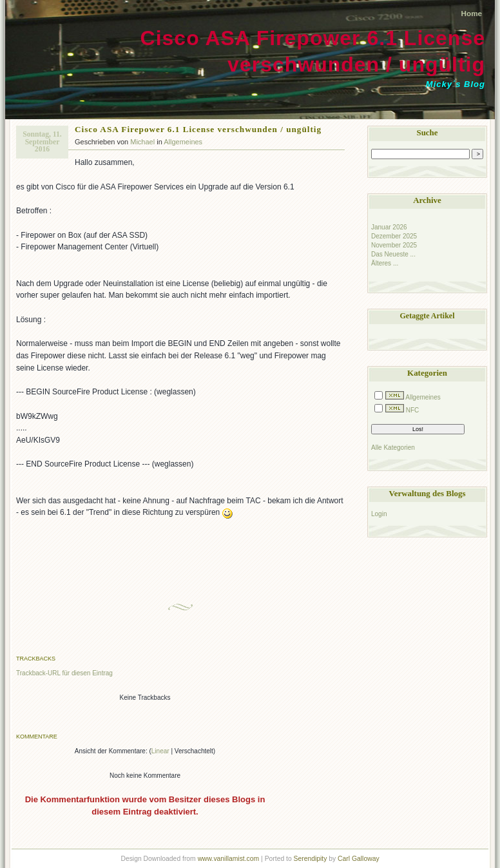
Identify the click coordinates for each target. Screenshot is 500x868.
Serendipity (311, 859)
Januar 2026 (389, 227)
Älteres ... (385, 263)
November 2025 (394, 245)
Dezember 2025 (394, 236)
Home (472, 13)
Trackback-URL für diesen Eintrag (64, 673)
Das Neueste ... (393, 254)
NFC (413, 410)
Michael (142, 142)
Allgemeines (183, 142)
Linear (160, 751)
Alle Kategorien (393, 448)
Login (379, 514)
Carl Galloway (358, 859)
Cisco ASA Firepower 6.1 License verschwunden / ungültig (198, 129)
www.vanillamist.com (229, 859)
